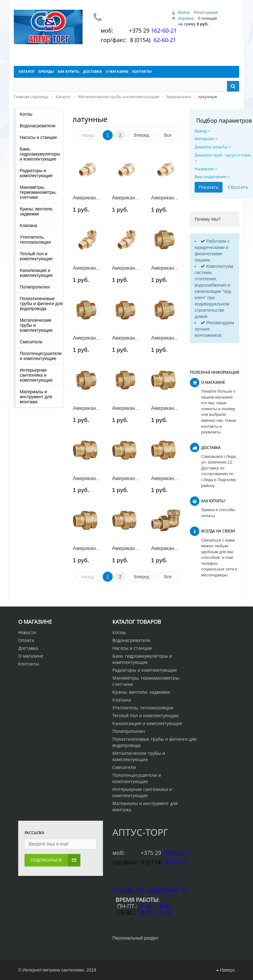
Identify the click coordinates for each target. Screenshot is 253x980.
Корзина (186, 18)
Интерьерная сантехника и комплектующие (36, 375)
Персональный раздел (135, 938)
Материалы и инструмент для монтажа (36, 397)
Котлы (26, 114)
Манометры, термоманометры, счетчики (38, 192)
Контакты (29, 664)
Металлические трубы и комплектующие (36, 325)
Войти (184, 12)
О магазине (31, 656)
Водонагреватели (38, 126)
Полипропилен (35, 287)
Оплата (26, 640)
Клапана (28, 225)
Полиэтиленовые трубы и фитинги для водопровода (41, 304)
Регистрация (206, 12)
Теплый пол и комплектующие (36, 256)
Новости (27, 632)
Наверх (226, 970)
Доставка (28, 648)
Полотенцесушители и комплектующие (41, 356)
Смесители (31, 342)
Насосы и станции (38, 137)
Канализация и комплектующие (36, 273)
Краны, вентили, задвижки (36, 211)
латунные (90, 119)
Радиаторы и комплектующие (36, 173)
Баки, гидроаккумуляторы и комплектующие (40, 154)
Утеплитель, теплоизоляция (35, 240)
